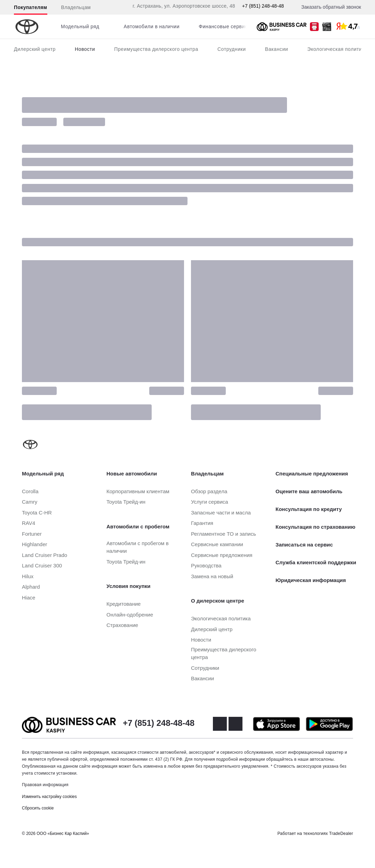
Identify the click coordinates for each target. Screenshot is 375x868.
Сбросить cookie (38, 808)
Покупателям (31, 7)
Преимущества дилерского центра (156, 49)
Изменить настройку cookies (49, 797)
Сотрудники (232, 49)
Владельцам (76, 7)
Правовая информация (45, 785)
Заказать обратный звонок (331, 7)
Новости (85, 49)
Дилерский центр (35, 49)
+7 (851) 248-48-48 (263, 6)
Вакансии (277, 49)
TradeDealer (341, 834)
